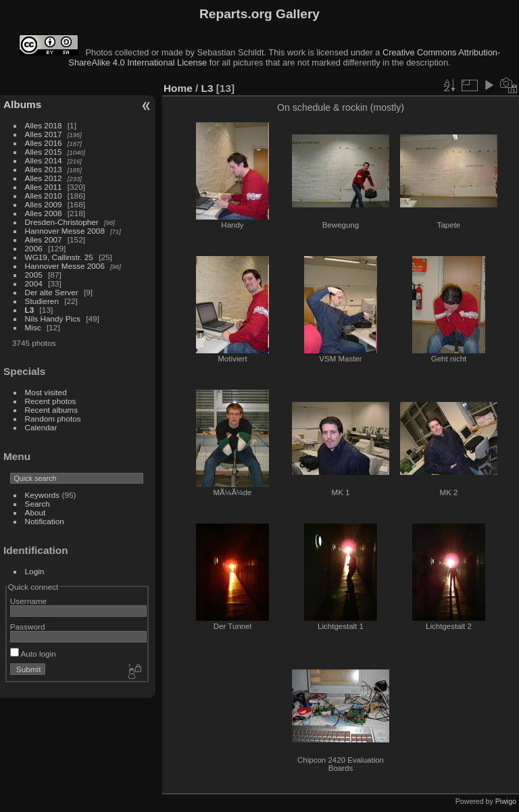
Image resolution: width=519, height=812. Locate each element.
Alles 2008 (44, 213)
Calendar (41, 427)
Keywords (43, 495)
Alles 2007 (44, 239)
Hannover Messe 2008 (65, 231)
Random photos (53, 418)
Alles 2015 (44, 152)
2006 (34, 248)
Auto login (33, 654)
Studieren (42, 301)
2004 (34, 283)
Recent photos (51, 401)
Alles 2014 (44, 160)
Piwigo (506, 801)
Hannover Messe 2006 (65, 266)
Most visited (46, 392)
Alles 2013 (44, 169)
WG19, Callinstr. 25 (59, 257)
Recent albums (51, 410)
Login (35, 571)
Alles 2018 (44, 125)
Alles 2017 (44, 134)
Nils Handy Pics (53, 319)
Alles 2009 (44, 204)
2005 (34, 275)
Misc (33, 327)
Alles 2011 (44, 187)
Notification (45, 521)
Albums (22, 104)
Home (178, 88)
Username (28, 601)
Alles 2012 (44, 178)
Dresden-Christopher (62, 222)
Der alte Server (52, 292)
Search (38, 504)
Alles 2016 (44, 143)
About (35, 512)
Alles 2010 (44, 196)
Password (28, 627)
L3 (30, 310)
